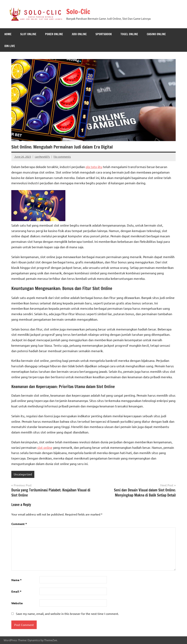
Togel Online (129, 34)
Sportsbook (104, 34)
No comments (62, 156)
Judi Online (79, 34)
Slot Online (28, 34)
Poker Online (54, 34)
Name (16, 580)
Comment (19, 524)
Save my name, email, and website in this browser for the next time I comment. (67, 614)
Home (8, 34)
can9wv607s (42, 156)
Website (17, 603)
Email (16, 591)
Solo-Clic (78, 12)
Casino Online (156, 34)
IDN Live (10, 46)
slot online (45, 447)
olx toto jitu (94, 167)
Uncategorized (23, 474)
